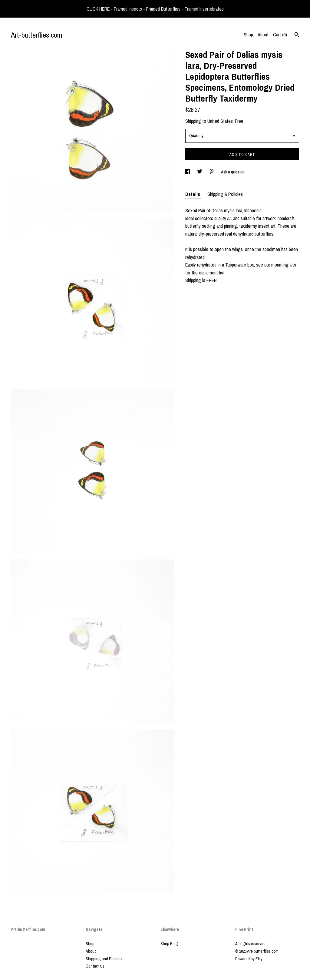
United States (220, 121)
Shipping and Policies (104, 959)
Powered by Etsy (249, 959)
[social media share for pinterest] (212, 172)
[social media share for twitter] (200, 172)
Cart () (280, 35)
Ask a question (233, 172)
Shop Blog (169, 944)
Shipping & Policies (225, 194)
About (263, 35)
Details (193, 194)
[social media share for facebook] (188, 172)
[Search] (297, 35)
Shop (248, 35)
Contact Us (95, 966)
